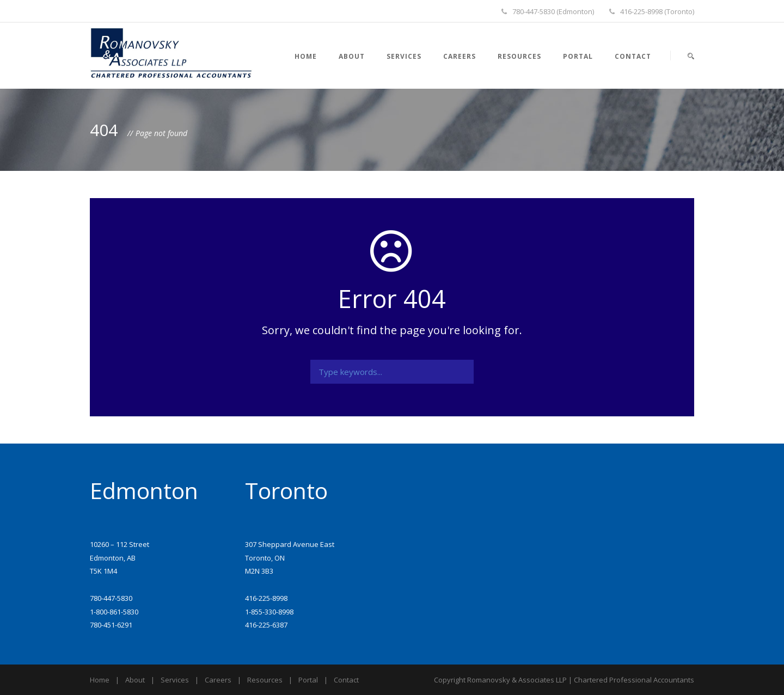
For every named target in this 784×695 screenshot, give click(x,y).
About (352, 56)
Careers (460, 56)
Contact (633, 56)
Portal (578, 56)
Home (306, 56)
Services (404, 56)
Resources (519, 56)
